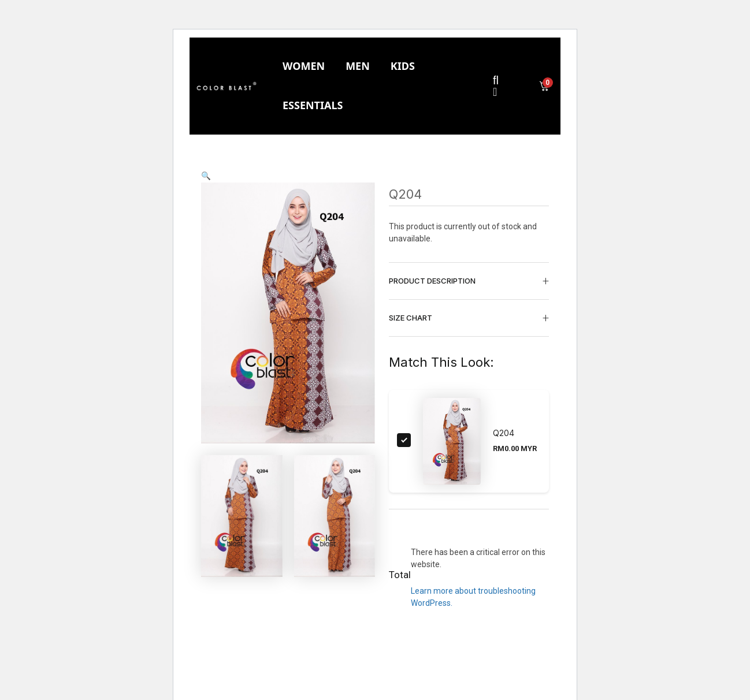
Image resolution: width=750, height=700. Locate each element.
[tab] (304, 66)
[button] (206, 176)
